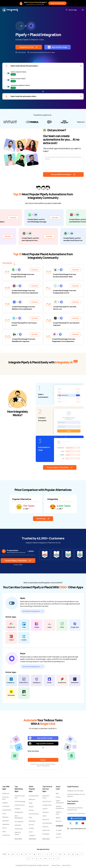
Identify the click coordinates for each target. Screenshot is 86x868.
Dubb (4, 832)
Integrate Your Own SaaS (75, 791)
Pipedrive (5, 817)
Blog (57, 793)
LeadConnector (20, 805)
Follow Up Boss (5, 798)
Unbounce (46, 819)
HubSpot (18, 809)
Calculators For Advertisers (76, 813)
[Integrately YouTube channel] (83, 823)
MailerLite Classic (18, 833)
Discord (31, 825)
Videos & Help (59, 813)
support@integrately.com (77, 829)
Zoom (31, 832)
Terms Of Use (66, 865)
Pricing (58, 797)
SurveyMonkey (47, 823)
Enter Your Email (33, 751)
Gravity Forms (47, 801)
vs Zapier (59, 830)
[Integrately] (10, 10)
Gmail (31, 803)
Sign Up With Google (57, 47)
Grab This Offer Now (57, 3)
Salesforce (6, 793)
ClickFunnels (19, 829)
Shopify (31, 807)
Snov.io (5, 828)
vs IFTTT (59, 837)
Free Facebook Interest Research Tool (75, 809)
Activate (20, 218)
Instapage (46, 834)
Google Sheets (34, 796)
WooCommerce (34, 814)
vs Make (58, 834)
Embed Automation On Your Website (76, 795)
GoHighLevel (19, 812)
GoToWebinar (19, 821)
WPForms (45, 827)
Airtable (31, 828)
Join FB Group (77, 819)
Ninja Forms (46, 830)
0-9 (4, 854)
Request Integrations (60, 807)
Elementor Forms (46, 797)
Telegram (32, 835)
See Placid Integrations (33, 667)
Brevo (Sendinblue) (19, 817)
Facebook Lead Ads (20, 797)
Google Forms (47, 805)
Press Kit (59, 821)
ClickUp (31, 810)
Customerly (6, 835)
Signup (58, 818)
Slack (30, 817)
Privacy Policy (56, 865)
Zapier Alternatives (60, 802)
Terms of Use (46, 766)
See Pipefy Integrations (33, 611)
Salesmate (6, 824)
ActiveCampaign (20, 801)
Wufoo (45, 816)
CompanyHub (7, 810)
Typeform (46, 812)
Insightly (5, 803)
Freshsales (6, 806)
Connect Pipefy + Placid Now (60, 468)
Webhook (32, 799)
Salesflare (6, 821)
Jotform (45, 809)
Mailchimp (18, 825)
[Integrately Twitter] (70, 823)
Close (4, 813)
